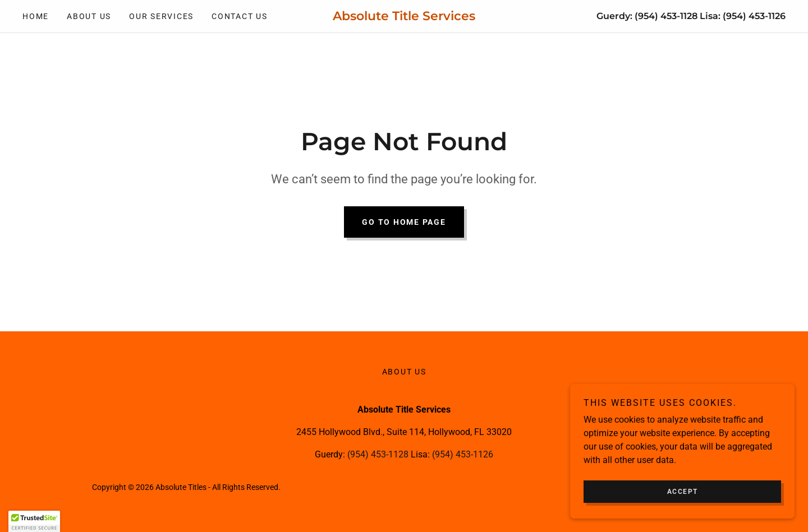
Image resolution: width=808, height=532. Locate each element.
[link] (404, 17)
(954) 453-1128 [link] (666, 16)
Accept (683, 492)
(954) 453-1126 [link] (754, 16)
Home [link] (36, 16)
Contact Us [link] (240, 16)
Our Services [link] (161, 16)
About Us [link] (89, 16)
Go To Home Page (404, 222)
